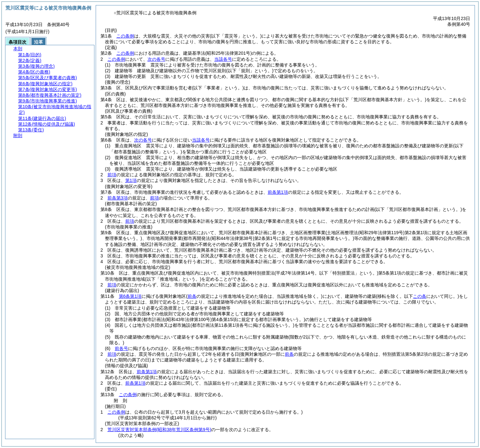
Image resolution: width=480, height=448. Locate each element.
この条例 (125, 36)
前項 (112, 175)
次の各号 (156, 59)
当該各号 (223, 59)
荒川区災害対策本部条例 (159, 430)
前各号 (121, 348)
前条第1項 (278, 192)
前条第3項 (118, 198)
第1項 (131, 180)
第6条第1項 (130, 296)
